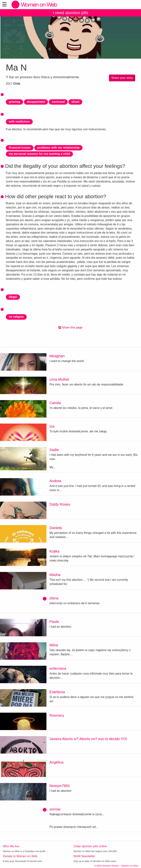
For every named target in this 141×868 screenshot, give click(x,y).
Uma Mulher (59, 379)
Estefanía (57, 692)
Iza (52, 426)
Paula (54, 622)
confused (58, 102)
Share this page (70, 327)
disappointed (36, 102)
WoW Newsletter (84, 856)
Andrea (55, 481)
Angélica (56, 762)
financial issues (20, 148)
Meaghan (57, 356)
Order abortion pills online (90, 846)
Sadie (54, 450)
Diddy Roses (60, 504)
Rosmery (57, 715)
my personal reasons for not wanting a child (39, 154)
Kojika (54, 551)
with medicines (19, 122)
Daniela (56, 528)
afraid (75, 102)
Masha (55, 575)
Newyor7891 (60, 786)
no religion (16, 317)
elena (54, 598)
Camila (55, 403)
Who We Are (11, 846)
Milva (54, 645)
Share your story (122, 78)
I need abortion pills (70, 13)
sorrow (55, 809)
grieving (14, 102)
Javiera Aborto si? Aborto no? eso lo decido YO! (88, 739)
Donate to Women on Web (20, 856)
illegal (13, 297)
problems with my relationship (58, 148)
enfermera (58, 668)
